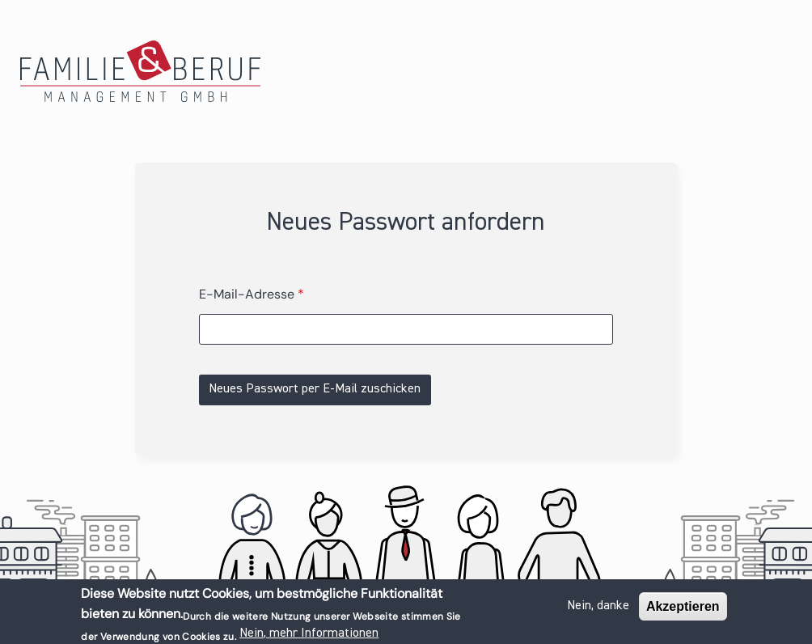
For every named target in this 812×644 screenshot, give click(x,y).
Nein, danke (598, 608)
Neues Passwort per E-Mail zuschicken (315, 389)
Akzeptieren (683, 609)
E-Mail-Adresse (252, 294)
